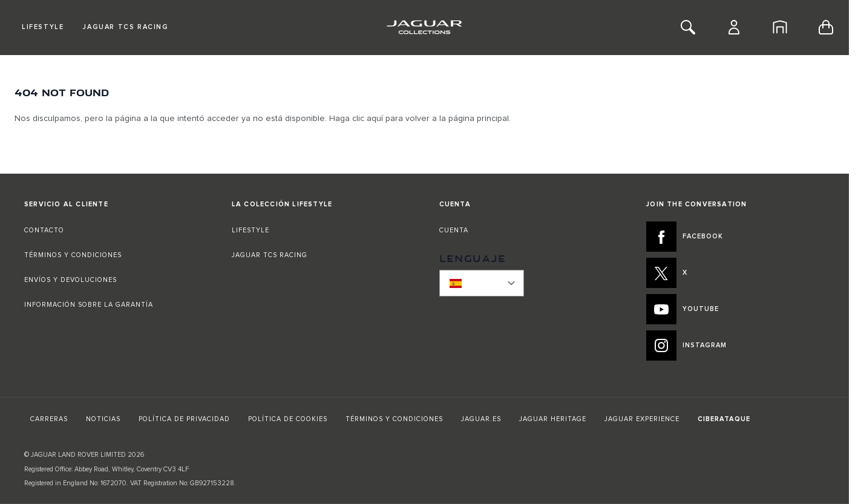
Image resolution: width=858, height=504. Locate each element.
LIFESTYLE (251, 230)
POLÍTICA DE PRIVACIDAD (184, 419)
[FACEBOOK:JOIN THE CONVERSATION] (735, 237)
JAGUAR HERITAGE (553, 419)
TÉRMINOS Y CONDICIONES (73, 255)
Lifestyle (43, 27)
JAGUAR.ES (481, 419)
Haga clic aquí (356, 119)
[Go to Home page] (424, 27)
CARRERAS (49, 419)
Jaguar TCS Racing (126, 27)
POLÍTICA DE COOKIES (288, 419)
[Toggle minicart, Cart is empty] (826, 27)
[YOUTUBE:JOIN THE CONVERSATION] (735, 309)
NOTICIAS (103, 419)
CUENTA (454, 230)
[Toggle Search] (688, 27)
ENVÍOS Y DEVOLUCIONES (70, 280)
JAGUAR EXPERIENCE (642, 419)
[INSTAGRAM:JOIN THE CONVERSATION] (735, 345)
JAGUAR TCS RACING (270, 255)
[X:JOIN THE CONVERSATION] (735, 273)
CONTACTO (45, 230)
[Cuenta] (734, 27)
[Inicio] (780, 27)
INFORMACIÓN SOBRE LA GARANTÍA (89, 305)
